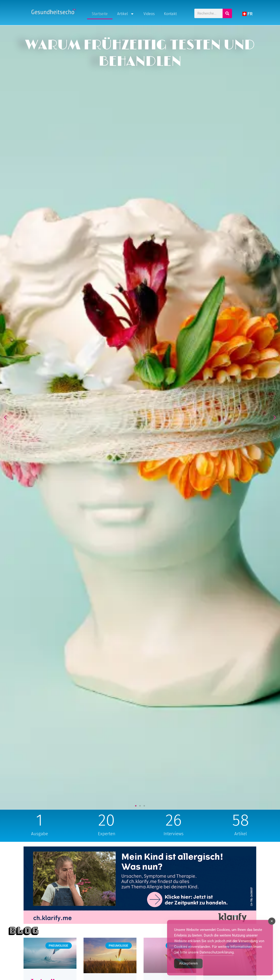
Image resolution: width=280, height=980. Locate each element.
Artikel (126, 14)
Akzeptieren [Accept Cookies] (188, 972)
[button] (5, 417)
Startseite (100, 14)
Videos (149, 14)
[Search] (227, 13)
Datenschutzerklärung (217, 960)
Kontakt (170, 14)
